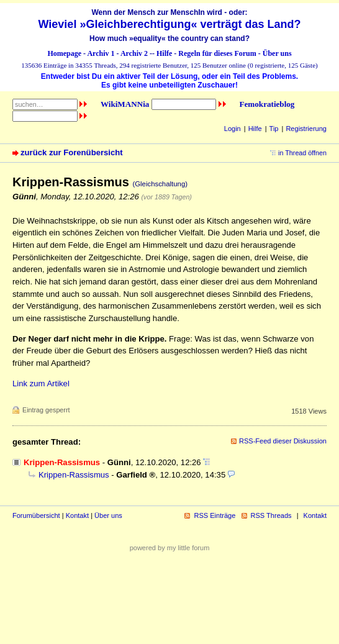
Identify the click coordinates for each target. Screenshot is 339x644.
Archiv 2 (134, 53)
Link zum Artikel (41, 383)
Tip (274, 129)
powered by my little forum (170, 548)
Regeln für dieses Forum (217, 53)
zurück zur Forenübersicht (72, 152)
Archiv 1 (101, 53)
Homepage (64, 53)
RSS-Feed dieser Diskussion (283, 441)
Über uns (277, 53)
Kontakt (77, 515)
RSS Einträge (215, 515)
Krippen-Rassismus (74, 475)
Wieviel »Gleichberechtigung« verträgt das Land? (170, 24)
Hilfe (164, 53)
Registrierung (306, 129)
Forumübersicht (36, 515)
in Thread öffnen (302, 153)
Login (233, 129)
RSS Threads (271, 515)
